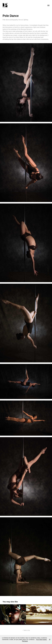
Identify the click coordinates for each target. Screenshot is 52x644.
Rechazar (25, 641)
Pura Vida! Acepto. (41, 640)
